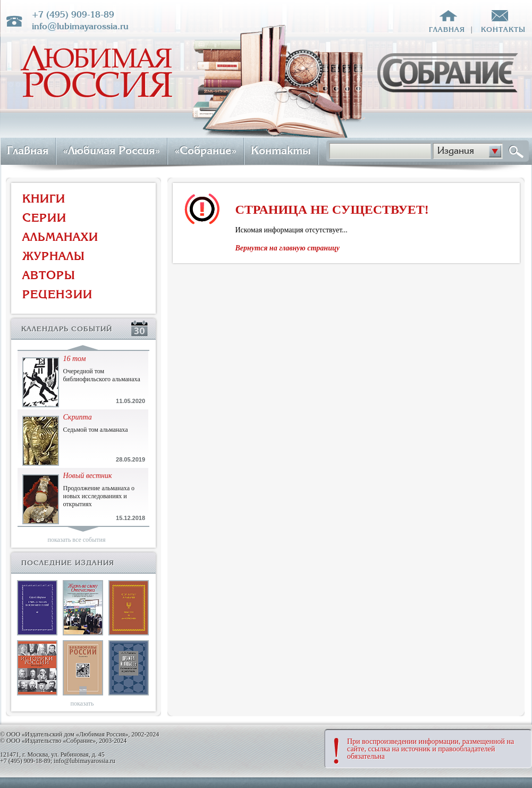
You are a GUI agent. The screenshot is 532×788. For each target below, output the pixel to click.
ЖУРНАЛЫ (54, 256)
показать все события (77, 540)
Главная (28, 150)
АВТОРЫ (49, 275)
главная (447, 30)
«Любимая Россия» (111, 150)
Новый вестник (88, 476)
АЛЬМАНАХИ (60, 237)
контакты (503, 30)
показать (82, 703)
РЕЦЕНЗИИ (57, 294)
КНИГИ (44, 199)
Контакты (281, 150)
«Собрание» (205, 150)
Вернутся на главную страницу (288, 248)
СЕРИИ (44, 218)
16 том (75, 359)
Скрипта (78, 417)
